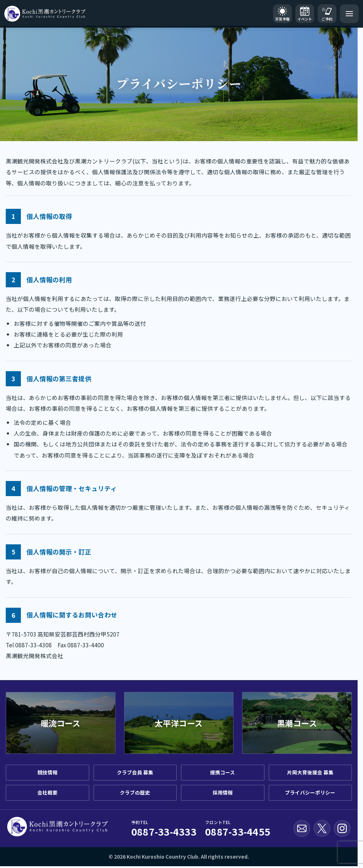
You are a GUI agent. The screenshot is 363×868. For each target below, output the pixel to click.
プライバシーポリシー (310, 792)
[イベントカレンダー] (305, 14)
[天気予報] (282, 14)
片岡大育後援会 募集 (310, 772)
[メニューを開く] (349, 14)
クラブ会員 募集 (135, 772)
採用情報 (223, 792)
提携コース (223, 772)
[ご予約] (327, 14)
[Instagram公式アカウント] (342, 828)
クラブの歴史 (135, 792)
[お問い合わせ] (302, 828)
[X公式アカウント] (322, 828)
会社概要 (47, 792)
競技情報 (47, 772)
